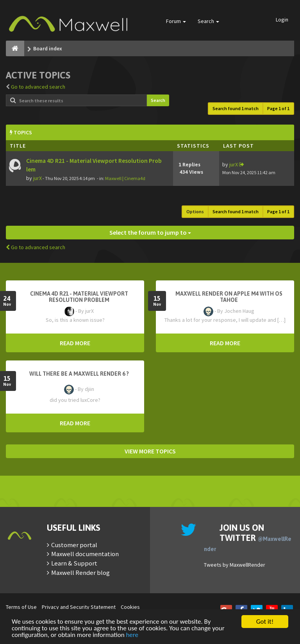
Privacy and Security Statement (79, 607)
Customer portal (74, 545)
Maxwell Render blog (80, 573)
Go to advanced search (38, 87)
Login (282, 20)
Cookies (130, 607)
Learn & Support (74, 563)
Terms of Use (21, 607)
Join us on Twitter (248, 537)
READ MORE (75, 343)
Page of (278, 108)
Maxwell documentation (85, 554)
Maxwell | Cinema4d (125, 178)
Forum (176, 21)
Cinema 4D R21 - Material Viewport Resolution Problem (79, 297)
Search (208, 21)
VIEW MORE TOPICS (150, 451)
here (132, 635)
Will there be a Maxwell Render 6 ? (79, 374)
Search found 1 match (236, 108)
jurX (37, 178)
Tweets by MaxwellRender (235, 565)
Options (195, 211)
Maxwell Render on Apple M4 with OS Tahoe (229, 297)
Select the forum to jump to (150, 232)
